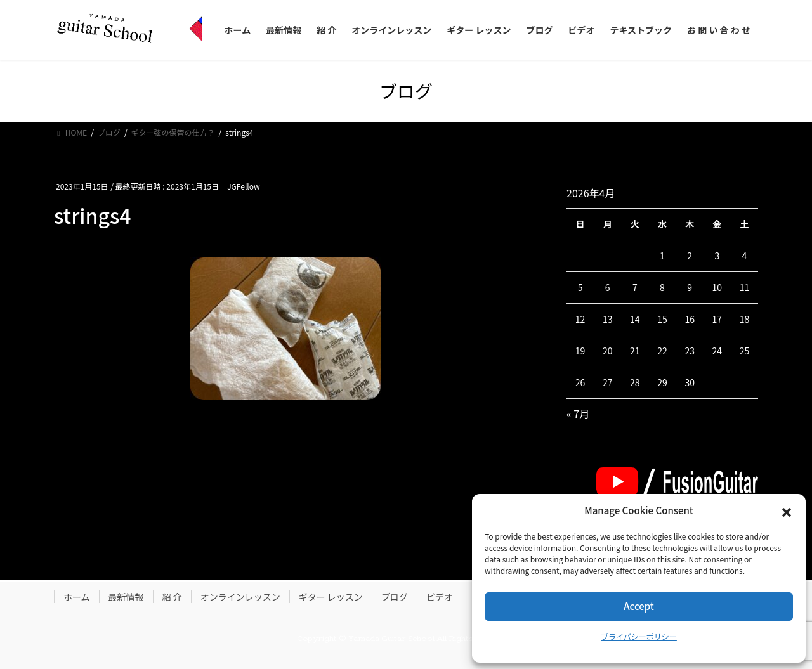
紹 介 (172, 597)
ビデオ (440, 597)
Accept (638, 606)
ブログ (395, 597)
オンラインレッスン (240, 597)
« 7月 (578, 413)
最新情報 (126, 597)
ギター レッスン (331, 597)
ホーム (77, 597)
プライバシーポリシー (639, 636)
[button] (787, 511)
